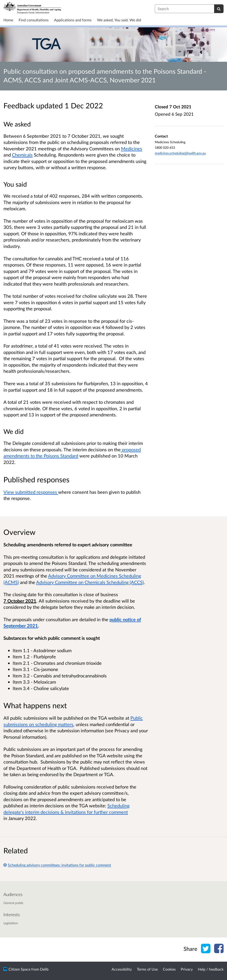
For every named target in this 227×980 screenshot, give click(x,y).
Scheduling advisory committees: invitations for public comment (57, 865)
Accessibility (122, 969)
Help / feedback (211, 969)
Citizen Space (19, 969)
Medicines (132, 149)
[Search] (219, 9)
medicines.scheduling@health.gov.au (180, 153)
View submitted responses (31, 492)
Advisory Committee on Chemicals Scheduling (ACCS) (90, 582)
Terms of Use (147, 969)
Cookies (169, 969)
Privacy (187, 969)
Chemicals (22, 155)
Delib (44, 969)
